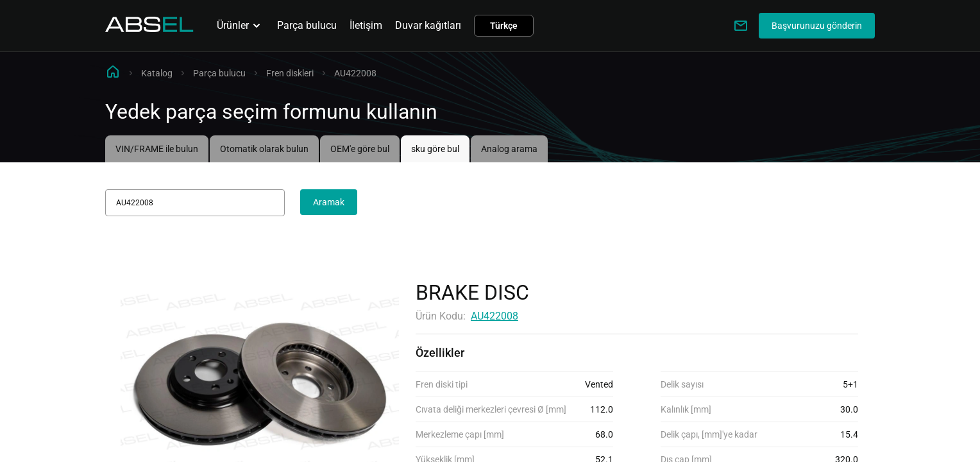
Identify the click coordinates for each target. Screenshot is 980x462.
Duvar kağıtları (428, 25)
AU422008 (494, 316)
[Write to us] (741, 26)
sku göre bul (435, 149)
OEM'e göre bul (360, 149)
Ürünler (241, 26)
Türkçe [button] (504, 26)
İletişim (366, 25)
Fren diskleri (290, 73)
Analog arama (509, 149)
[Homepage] (149, 29)
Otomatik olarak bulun (264, 149)
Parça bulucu (307, 25)
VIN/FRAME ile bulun (157, 149)
